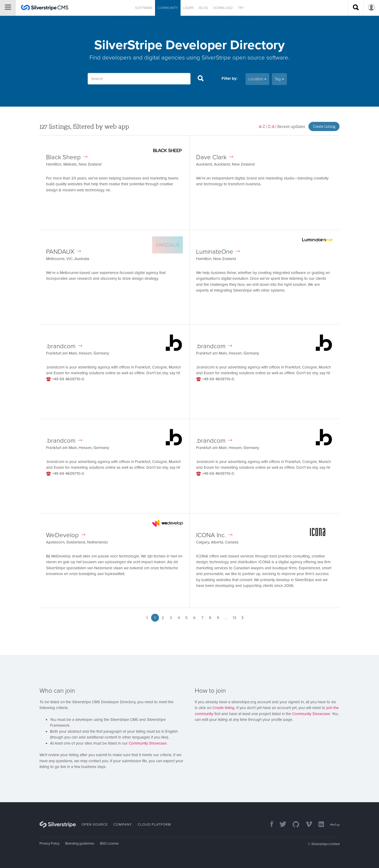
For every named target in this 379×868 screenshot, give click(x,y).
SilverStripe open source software (245, 58)
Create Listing (324, 126)
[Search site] (356, 8)
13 (234, 618)
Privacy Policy (49, 844)
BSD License (109, 844)
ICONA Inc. (214, 535)
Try (241, 8)
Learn (188, 8)
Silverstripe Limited (325, 844)
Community (168, 8)
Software (144, 8)
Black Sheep (67, 157)
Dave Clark (215, 157)
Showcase (170, 22)
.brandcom (64, 346)
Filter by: (230, 78)
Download (223, 8)
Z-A (271, 127)
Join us (226, 22)
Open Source (95, 825)
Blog (203, 8)
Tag (279, 79)
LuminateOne (218, 252)
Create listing (223, 708)
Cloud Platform (154, 825)
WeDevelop (66, 535)
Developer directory (136, 22)
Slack (209, 22)
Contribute (250, 22)
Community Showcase (148, 743)
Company (123, 825)
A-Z (262, 127)
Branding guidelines (80, 844)
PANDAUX (63, 252)
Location (257, 79)
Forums (191, 22)
